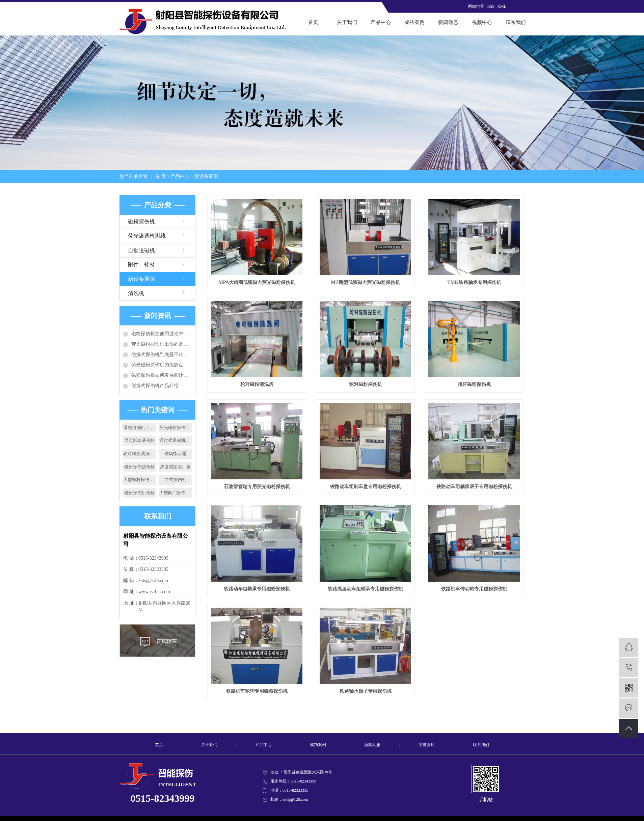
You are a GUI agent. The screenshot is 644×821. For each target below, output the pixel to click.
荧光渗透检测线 (147, 236)
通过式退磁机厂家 (176, 440)
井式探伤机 (175, 480)
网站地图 (476, 6)
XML (502, 6)
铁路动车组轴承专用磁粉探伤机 (257, 589)
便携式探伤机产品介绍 (155, 386)
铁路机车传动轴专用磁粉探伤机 (474, 589)
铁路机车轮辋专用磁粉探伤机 (257, 691)
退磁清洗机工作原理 (140, 428)
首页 (313, 22)
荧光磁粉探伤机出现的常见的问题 (162, 344)
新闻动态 (448, 22)
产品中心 (381, 22)
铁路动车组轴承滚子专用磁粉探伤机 (474, 487)
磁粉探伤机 (141, 222)
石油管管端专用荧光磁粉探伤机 (257, 487)
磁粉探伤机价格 (140, 493)
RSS (491, 6)
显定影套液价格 (140, 440)
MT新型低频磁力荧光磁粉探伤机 (366, 282)
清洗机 (136, 293)
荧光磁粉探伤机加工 (176, 428)
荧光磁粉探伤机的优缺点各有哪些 (162, 365)
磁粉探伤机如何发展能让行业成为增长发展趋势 (162, 375)
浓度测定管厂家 (175, 467)
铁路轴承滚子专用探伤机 (366, 691)
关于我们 (347, 22)
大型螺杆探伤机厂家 (140, 480)
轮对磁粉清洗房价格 (140, 454)
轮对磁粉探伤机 (366, 384)
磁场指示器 (175, 454)
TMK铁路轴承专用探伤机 (474, 282)
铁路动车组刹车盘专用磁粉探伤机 (366, 487)
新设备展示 (206, 176)
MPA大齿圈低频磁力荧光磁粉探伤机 (257, 282)
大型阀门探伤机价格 (176, 493)
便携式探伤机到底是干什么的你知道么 (162, 355)
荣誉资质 (427, 745)
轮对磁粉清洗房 (257, 384)
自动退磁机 (141, 250)
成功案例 (414, 22)
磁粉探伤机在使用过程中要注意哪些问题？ (162, 334)
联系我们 (516, 22)
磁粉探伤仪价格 (140, 467)
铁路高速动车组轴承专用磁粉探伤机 (366, 589)
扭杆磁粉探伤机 (474, 384)
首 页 (160, 176)
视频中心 (482, 22)
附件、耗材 (141, 264)
